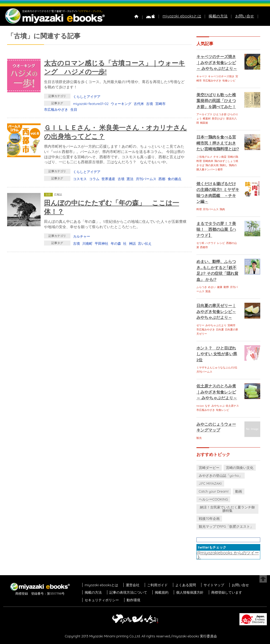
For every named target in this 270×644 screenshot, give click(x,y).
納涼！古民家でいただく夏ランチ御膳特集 (227, 509)
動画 (239, 491)
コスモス (80, 179)
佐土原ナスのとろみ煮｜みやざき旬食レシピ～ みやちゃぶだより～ (217, 392)
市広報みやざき (56, 109)
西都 (162, 179)
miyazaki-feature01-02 (91, 104)
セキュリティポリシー (102, 600)
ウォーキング (121, 104)
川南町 (87, 243)
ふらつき (202, 287)
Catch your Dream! (214, 491)
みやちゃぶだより (216, 325)
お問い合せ (245, 16)
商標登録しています (227, 592)
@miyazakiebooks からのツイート (228, 555)
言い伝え (145, 243)
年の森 (116, 243)
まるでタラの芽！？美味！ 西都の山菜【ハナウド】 (216, 229)
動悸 (226, 287)
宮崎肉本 (208, 161)
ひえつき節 (220, 114)
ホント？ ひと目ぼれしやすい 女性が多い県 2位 (217, 354)
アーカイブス (204, 114)
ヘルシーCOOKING (213, 499)
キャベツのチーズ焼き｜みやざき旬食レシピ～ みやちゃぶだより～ (217, 63)
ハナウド (211, 243)
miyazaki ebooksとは (182, 16)
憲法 (130, 179)
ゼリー (200, 325)
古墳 (150, 104)
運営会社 (133, 585)
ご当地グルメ (204, 157)
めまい (212, 287)
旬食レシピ (229, 81)
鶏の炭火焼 (212, 165)
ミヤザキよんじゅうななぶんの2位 (217, 367)
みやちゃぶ (218, 406)
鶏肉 (222, 209)
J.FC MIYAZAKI (210, 483)
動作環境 (133, 600)
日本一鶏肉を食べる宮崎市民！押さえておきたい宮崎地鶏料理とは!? (218, 143)
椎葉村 (207, 119)
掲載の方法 (218, 16)
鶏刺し (224, 165)
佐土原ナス (232, 406)
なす (208, 406)
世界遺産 (108, 179)
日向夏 (220, 330)
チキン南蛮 (220, 157)
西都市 (204, 247)
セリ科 (200, 243)
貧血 (208, 291)
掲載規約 (162, 592)
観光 (199, 438)
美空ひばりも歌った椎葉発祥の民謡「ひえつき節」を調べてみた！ (216, 101)
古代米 (139, 104)
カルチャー (82, 236)
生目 (74, 109)
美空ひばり (218, 119)
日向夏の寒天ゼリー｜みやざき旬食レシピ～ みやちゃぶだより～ (216, 311)
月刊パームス (146, 179)
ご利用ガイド (157, 585)
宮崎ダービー (209, 468)
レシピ (221, 243)
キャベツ (202, 76)
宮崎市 (160, 104)
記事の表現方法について (128, 592)
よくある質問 (186, 585)
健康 (220, 287)
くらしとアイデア (87, 97)
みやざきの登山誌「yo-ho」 (221, 475)
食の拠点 (175, 179)
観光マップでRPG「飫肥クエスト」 (226, 526)
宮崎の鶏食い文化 (240, 468)
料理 (199, 209)
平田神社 (102, 243)
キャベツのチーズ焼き (221, 76)
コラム (94, 179)
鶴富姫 (204, 123)
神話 (132, 243)
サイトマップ (214, 585)
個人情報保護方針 (190, 592)
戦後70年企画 (209, 518)
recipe (200, 406)
